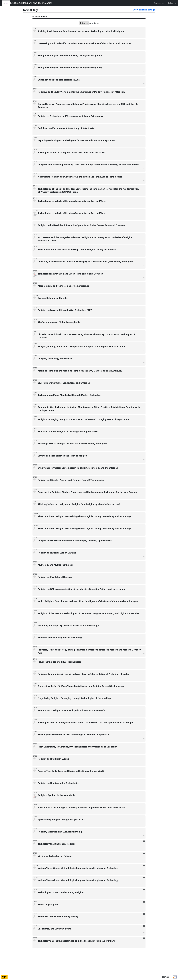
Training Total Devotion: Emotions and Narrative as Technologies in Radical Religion (91, 34)
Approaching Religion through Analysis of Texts (91, 822)
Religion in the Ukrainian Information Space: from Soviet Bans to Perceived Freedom (91, 228)
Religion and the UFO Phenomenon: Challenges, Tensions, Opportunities (91, 543)
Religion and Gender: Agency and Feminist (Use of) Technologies (91, 483)
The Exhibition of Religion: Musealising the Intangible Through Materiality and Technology (91, 519)
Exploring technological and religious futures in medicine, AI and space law (91, 143)
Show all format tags (144, 10)
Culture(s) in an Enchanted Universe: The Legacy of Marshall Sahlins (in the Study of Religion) (91, 264)
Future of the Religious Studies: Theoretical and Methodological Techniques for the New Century (91, 495)
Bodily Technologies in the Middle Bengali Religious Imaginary (91, 58)
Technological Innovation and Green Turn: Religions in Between (91, 277)
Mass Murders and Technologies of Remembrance (91, 289)
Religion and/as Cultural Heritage (91, 580)
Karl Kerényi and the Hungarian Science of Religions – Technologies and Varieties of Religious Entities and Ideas (91, 240)
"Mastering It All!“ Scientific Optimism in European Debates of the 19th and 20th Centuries (91, 46)
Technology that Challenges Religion (91, 847)
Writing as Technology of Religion (91, 859)
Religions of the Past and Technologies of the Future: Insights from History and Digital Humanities (91, 616)
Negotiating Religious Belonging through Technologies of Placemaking (91, 701)
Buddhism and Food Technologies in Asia (91, 83)
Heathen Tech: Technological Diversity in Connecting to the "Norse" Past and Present (91, 810)
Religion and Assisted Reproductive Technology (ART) (91, 313)
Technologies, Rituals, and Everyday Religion (91, 895)
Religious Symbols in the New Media (91, 798)
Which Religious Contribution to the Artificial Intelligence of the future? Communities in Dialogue (91, 604)
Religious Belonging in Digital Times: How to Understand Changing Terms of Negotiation (91, 422)
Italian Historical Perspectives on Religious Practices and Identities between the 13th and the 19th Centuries (91, 107)
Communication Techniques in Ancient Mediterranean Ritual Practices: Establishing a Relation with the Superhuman (91, 410)
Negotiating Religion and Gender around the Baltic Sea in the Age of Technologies (91, 180)
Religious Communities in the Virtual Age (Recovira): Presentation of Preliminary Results (91, 677)
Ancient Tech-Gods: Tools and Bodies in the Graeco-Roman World (91, 774)
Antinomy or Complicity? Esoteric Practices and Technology (91, 628)
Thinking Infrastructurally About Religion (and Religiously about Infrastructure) (91, 507)
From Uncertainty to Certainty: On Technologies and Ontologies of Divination (91, 750)
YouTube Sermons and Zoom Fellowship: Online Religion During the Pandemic (91, 252)
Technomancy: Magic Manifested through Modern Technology (91, 398)
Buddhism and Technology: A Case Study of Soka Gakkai (91, 131)
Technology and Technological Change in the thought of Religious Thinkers (91, 944)
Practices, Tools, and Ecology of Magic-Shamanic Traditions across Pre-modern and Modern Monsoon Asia (91, 653)
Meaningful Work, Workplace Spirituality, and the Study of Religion (91, 446)
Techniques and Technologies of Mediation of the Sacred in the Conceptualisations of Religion (91, 725)
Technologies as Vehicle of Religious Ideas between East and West (91, 204)
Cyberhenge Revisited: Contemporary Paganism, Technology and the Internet (91, 471)
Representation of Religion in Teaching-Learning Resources (91, 434)
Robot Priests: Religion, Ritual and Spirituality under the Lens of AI (91, 713)
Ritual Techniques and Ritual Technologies (91, 665)
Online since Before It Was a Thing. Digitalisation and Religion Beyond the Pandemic (91, 689)
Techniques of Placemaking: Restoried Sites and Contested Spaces (91, 155)
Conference (159, 3)
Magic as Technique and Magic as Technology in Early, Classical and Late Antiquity (91, 374)
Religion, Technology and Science (91, 361)
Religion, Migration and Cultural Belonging (91, 835)
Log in (84, 23)
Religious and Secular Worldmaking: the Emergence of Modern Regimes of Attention (91, 95)
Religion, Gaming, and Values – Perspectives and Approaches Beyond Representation (91, 349)
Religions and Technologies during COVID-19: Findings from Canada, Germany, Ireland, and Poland (91, 167)
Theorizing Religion (91, 907)
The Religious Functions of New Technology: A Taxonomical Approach (91, 737)
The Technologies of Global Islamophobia (91, 325)
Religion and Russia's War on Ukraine (91, 556)
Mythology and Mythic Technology (91, 568)
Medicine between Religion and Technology (91, 640)
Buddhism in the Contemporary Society (91, 919)
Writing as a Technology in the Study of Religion (91, 459)
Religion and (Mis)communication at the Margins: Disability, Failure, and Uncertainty (91, 592)
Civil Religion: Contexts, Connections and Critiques (91, 386)
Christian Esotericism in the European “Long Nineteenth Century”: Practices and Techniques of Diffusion (91, 337)
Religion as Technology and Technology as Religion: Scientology (91, 119)
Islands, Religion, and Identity (91, 301)
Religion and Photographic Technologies (91, 786)
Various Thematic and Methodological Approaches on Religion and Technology (91, 871)
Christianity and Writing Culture (91, 932)
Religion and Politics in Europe (91, 762)
